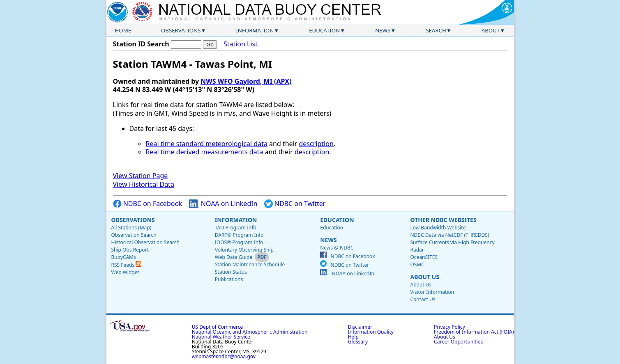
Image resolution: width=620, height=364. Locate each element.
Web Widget (125, 272)
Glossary (358, 342)
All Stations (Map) (131, 228)
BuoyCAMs (124, 257)
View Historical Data (144, 184)
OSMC (417, 264)
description (316, 144)
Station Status (231, 272)
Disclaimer (360, 327)
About (491, 30)
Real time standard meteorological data (207, 144)
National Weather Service (221, 337)
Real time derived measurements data (205, 152)
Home (123, 30)
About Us (425, 277)
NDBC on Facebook (148, 204)
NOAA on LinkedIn (223, 204)
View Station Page (141, 176)
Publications (229, 279)
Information (255, 30)
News (383, 30)
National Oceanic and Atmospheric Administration (250, 332)
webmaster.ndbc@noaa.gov (224, 356)
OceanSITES (424, 257)
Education (324, 30)
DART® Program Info (239, 235)
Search (436, 30)
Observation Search (134, 235)
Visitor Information (432, 292)
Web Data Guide (234, 257)
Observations (181, 30)
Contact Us (423, 299)
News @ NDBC (337, 248)
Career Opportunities (458, 342)
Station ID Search (141, 44)
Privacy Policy (449, 327)
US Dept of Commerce (218, 327)
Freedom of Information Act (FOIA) (474, 332)
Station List (241, 44)
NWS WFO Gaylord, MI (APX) (246, 81)
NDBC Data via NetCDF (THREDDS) (449, 235)
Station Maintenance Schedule (250, 264)
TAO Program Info (236, 228)
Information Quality (371, 332)
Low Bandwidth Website (438, 228)
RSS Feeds (127, 265)
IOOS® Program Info (239, 242)
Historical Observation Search (145, 242)
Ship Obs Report (130, 250)
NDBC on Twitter (295, 204)
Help (353, 337)
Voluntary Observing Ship (244, 250)
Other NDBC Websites (443, 220)
